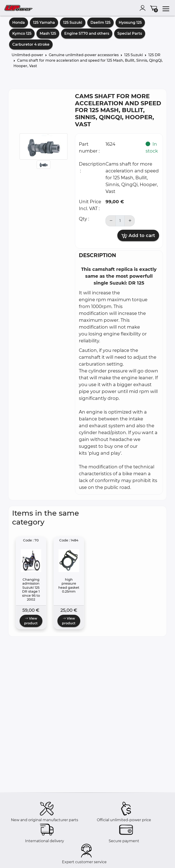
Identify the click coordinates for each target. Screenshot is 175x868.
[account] (144, 8)
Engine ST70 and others (87, 33)
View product (31, 621)
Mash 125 (48, 33)
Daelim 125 (100, 22)
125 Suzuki (73, 22)
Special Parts (130, 33)
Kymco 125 (22, 33)
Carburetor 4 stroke (31, 44)
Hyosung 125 (130, 22)
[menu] (166, 8)
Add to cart (138, 236)
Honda (19, 22)
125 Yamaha (44, 22)
